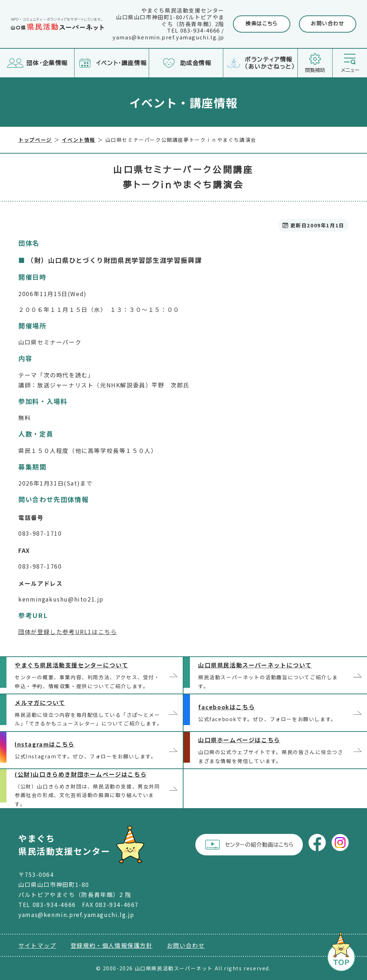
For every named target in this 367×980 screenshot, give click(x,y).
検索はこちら (262, 24)
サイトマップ (37, 945)
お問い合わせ (328, 24)
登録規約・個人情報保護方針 (112, 945)
